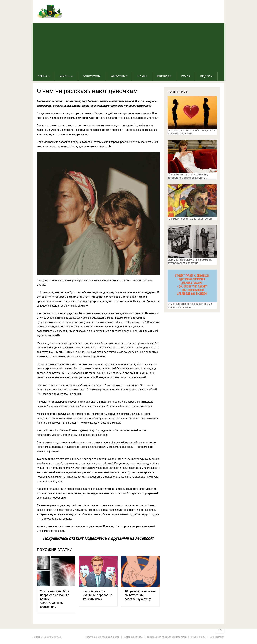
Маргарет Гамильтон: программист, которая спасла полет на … (190, 261)
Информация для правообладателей (167, 637)
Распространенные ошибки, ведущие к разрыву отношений (191, 132)
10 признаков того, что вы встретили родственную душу (140, 595)
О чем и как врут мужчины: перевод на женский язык (97, 595)
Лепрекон (38, 637)
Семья (42, 76)
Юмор (186, 76)
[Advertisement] (128, 47)
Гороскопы (92, 76)
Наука (142, 76)
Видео (205, 76)
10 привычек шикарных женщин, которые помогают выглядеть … (188, 176)
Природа (164, 76)
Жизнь (65, 76)
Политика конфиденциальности (102, 637)
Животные (119, 76)
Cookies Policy (217, 637)
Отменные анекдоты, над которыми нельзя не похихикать (190, 305)
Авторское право (133, 637)
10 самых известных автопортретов (190, 219)
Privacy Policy (198, 637)
